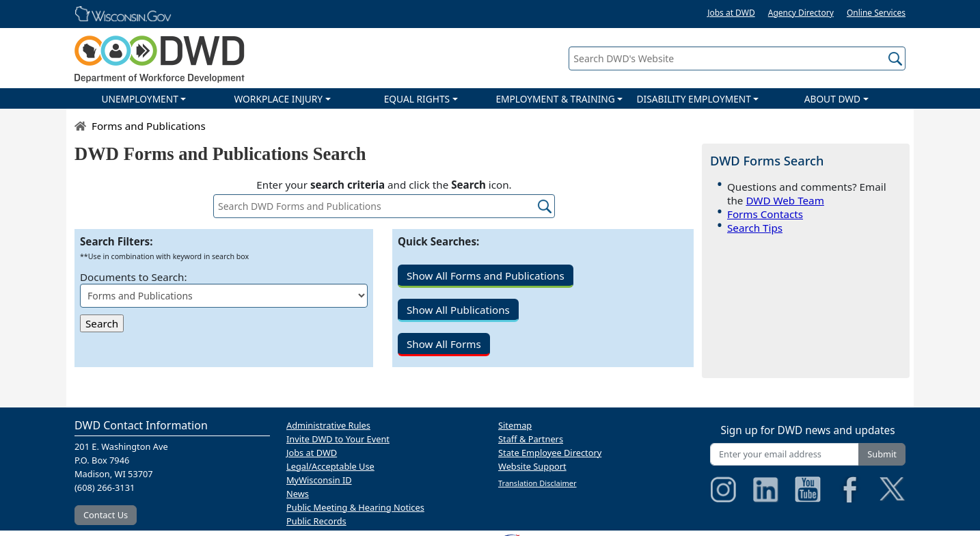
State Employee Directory (550, 453)
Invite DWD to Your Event (338, 439)
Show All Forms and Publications (486, 276)
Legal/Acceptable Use (330, 466)
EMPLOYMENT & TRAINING (555, 99)
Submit (882, 454)
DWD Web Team (785, 200)
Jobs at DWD (731, 13)
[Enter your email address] (785, 454)
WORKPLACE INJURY (278, 99)
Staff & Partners (531, 439)
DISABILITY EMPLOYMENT (694, 99)
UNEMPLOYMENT (139, 99)
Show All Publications (458, 310)
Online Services (876, 13)
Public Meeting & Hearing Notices (355, 507)
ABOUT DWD (832, 99)
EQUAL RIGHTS (417, 99)
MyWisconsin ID (319, 480)
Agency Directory (801, 13)
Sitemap (515, 425)
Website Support (532, 466)
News (298, 494)
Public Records (316, 521)
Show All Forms (444, 344)
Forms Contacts (765, 214)
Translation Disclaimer (537, 483)
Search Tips (755, 228)
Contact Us (106, 515)
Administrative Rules (328, 425)
